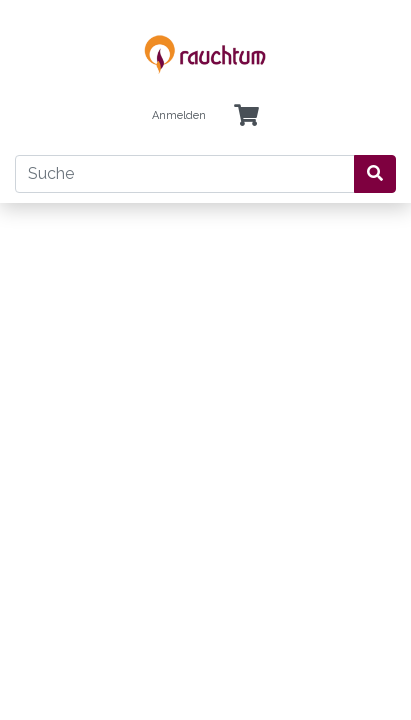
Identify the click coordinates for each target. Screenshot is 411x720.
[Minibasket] (246, 116)
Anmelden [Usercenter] (179, 115)
